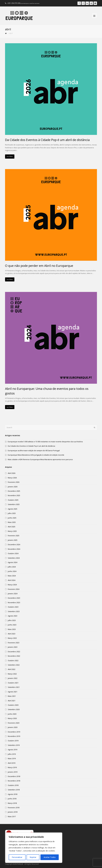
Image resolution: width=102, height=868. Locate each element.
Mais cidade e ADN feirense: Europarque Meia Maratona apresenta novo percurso (40, 459)
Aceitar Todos (50, 857)
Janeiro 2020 (13, 727)
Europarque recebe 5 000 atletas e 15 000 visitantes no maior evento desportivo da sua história (45, 442)
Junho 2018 (12, 799)
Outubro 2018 (13, 785)
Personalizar (17, 857)
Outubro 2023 (13, 607)
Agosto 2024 (13, 562)
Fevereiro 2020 (14, 723)
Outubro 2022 (13, 660)
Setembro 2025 (14, 504)
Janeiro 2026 (13, 487)
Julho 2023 (12, 620)
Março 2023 (12, 638)
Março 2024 (12, 585)
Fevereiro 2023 (14, 643)
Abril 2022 (12, 669)
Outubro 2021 (13, 683)
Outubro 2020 (13, 705)
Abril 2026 (12, 473)
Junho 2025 (12, 518)
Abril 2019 (12, 763)
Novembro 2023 (14, 602)
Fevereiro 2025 (14, 536)
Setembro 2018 (14, 790)
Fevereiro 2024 (14, 589)
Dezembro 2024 (14, 544)
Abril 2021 (12, 701)
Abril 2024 (12, 580)
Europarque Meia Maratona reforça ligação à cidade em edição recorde (36, 455)
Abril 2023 (12, 634)
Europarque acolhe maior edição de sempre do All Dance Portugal (34, 451)
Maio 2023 (12, 629)
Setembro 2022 (14, 665)
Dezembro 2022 (14, 652)
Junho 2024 (12, 571)
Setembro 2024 (14, 558)
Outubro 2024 (13, 553)
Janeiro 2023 (13, 647)
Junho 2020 (12, 714)
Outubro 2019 (13, 741)
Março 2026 (12, 478)
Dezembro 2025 (14, 491)
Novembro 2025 (14, 495)
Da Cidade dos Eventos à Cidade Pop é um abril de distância (47, 140)
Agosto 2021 (13, 692)
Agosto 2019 (13, 750)
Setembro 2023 (14, 611)
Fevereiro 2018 (14, 808)
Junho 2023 (12, 625)
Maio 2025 (12, 522)
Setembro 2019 (14, 745)
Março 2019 (12, 767)
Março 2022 (12, 674)
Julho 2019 (12, 754)
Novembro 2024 (14, 549)
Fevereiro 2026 (14, 482)
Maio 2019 (12, 758)
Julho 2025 (12, 513)
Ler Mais (10, 156)
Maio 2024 (12, 576)
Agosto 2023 (13, 616)
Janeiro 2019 (13, 772)
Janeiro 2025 (13, 540)
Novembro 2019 (14, 736)
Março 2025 (12, 531)
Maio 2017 (12, 816)
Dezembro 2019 (14, 732)
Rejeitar (33, 857)
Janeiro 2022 (13, 678)
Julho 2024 (12, 567)
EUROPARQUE (18, 864)
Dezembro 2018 (14, 776)
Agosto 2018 (13, 794)
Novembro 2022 (14, 656)
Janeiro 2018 (13, 812)
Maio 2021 (12, 696)
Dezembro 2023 (14, 598)
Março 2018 (12, 803)
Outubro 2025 (13, 500)
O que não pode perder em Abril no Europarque (39, 266)
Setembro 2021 (14, 687)
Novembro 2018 (14, 781)
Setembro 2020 (14, 709)
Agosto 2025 (13, 509)
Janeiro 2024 (13, 594)
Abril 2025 (12, 527)
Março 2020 (12, 718)
